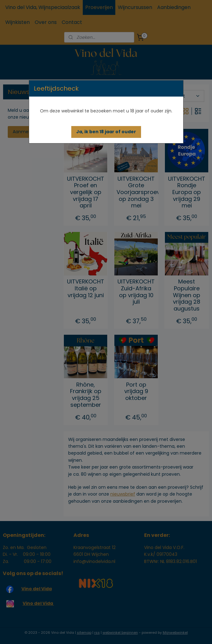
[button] (106, 132)
